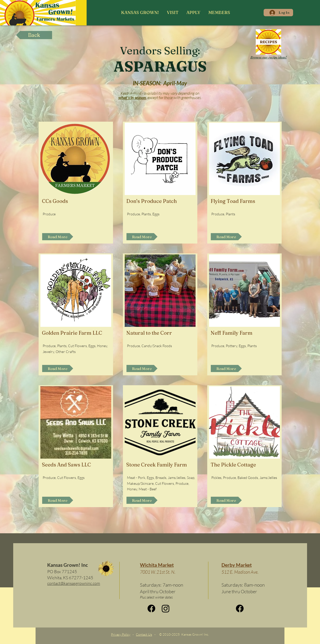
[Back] (34, 35)
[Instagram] (166, 608)
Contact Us (144, 634)
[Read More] (58, 237)
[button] (173, 12)
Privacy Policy (121, 634)
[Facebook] (151, 608)
